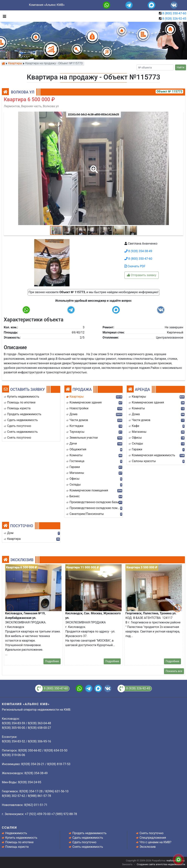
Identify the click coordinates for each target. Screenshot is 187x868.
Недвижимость (16, 833)
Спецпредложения (153, 838)
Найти (181, 67)
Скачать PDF (135, 266)
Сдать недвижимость (88, 838)
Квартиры (15, 64)
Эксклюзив (148, 847)
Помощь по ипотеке (19, 842)
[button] (93, 167)
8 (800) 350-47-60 (174, 13)
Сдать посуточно (84, 842)
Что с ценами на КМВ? (155, 842)
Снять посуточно (152, 833)
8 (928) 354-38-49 (138, 251)
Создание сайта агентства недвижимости (161, 864)
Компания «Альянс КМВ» (47, 5)
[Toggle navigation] (4, 16)
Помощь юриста (17, 847)
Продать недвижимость (89, 833)
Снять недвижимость (88, 847)
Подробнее (52, 661)
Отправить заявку (142, 275)
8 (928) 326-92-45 (174, 19)
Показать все (174, 671)
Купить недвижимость (21, 838)
